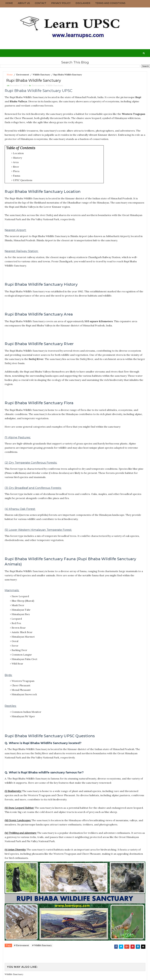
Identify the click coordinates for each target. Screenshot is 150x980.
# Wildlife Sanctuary (42, 946)
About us (24, 3)
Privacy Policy (61, 3)
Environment (23, 75)
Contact (41, 3)
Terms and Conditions (110, 3)
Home (9, 3)
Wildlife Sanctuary (41, 75)
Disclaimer (83, 3)
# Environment (21, 946)
